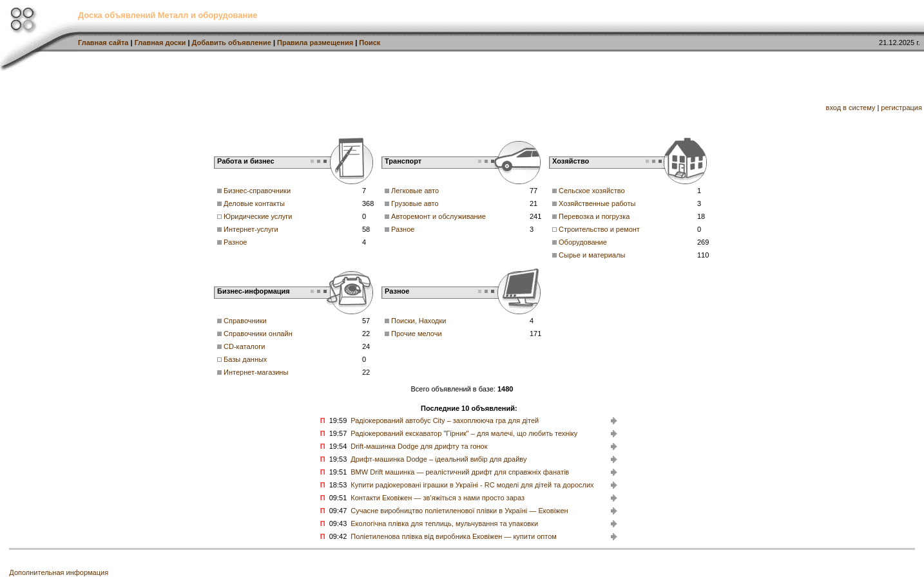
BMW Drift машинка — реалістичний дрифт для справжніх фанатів (460, 472)
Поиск (370, 42)
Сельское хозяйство (592, 191)
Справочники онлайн (258, 334)
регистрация (901, 108)
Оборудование (583, 242)
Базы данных (245, 359)
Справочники (245, 321)
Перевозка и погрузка (594, 216)
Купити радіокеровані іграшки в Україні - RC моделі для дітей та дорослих (472, 485)
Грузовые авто (415, 203)
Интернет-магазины (256, 372)
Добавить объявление (232, 42)
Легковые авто (415, 191)
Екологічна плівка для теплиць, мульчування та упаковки (444, 523)
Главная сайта (103, 42)
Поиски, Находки (419, 321)
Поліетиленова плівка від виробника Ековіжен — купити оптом (454, 536)
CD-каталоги (244, 346)
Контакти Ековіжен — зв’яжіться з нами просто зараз (438, 498)
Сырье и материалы (592, 255)
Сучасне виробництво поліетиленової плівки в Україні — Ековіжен (459, 511)
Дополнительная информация (59, 572)
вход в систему (851, 108)
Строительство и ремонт (599, 229)
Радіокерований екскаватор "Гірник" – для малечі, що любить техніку (464, 433)
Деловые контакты (254, 203)
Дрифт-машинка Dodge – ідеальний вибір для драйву (438, 459)
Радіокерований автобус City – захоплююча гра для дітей (445, 420)
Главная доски (160, 42)
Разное (235, 242)
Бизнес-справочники (257, 191)
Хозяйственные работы (597, 203)
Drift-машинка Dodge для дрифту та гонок (419, 446)
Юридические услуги (258, 216)
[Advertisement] (382, 100)
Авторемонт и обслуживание (438, 216)
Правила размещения (315, 42)
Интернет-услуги (251, 229)
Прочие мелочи (417, 334)
